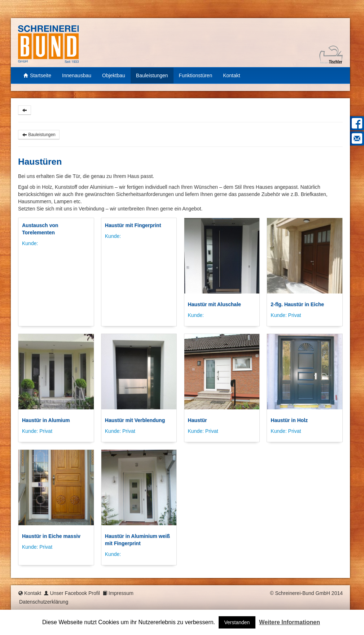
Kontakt (231, 75)
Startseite (37, 75)
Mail (356, 138)
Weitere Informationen (290, 622)
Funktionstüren (196, 75)
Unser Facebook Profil (75, 593)
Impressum (121, 593)
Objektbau (114, 75)
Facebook (356, 123)
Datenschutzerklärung (44, 602)
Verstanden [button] (237, 622)
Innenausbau (77, 75)
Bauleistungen (152, 75)
